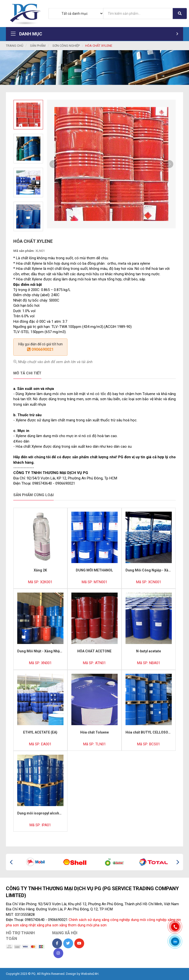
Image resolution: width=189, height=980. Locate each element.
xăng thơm (68, 925)
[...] (138, 13)
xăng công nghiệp (116, 920)
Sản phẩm (38, 46)
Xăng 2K (40, 570)
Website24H (90, 974)
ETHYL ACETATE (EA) (40, 732)
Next (169, 164)
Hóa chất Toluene (94, 732)
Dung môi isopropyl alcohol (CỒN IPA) (48, 813)
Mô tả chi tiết (27, 373)
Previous (53, 164)
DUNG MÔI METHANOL (94, 570)
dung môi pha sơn (92, 925)
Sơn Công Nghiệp (66, 46)
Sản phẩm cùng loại (33, 495)
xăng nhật (28, 925)
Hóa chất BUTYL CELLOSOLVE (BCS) (155, 732)
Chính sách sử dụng (85, 920)
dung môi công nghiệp (149, 920)
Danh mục (94, 34)
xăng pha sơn (47, 925)
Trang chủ (15, 46)
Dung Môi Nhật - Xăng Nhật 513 (42, 651)
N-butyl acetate (149, 651)
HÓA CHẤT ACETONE (94, 651)
